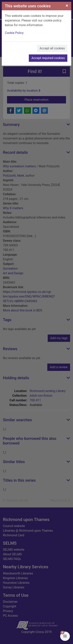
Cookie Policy (14, 33)
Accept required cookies (48, 58)
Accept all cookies (52, 48)
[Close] (67, 6)
